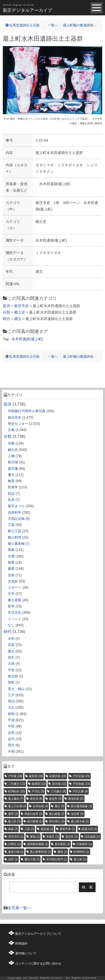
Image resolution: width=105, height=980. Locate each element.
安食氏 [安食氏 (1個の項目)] (53, 837)
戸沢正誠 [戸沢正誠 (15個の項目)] (81, 776)
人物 (11, 456)
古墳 (11, 664)
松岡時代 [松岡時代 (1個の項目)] (81, 852)
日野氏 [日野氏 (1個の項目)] (14, 844)
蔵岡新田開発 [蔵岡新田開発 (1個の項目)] (38, 844)
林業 (11, 562)
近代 (11, 739)
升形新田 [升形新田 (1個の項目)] (84, 844)
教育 (11, 481)
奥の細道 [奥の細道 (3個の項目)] (57, 814)
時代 (8, 632)
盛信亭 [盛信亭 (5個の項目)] (55, 799)
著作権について (26, 953)
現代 (11, 745)
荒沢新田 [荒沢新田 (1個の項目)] (62, 844)
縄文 (11, 651)
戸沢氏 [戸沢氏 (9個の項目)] (38, 791)
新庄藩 (13, 469)
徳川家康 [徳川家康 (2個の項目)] (35, 821)
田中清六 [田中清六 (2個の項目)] (57, 821)
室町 (11, 682)
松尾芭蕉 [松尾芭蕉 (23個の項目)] (58, 776)
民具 (11, 500)
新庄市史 (15, 418)
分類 (8, 436)
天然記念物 (16, 519)
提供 (8, 404)
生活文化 (15, 612)
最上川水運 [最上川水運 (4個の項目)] (17, 806)
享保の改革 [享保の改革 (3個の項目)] (33, 814)
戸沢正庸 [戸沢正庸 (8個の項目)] (80, 791)
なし (11, 625)
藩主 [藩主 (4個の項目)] (60, 806)
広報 (11, 430)
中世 (11, 726)
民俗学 (13, 487)
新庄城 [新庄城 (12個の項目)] (59, 784)
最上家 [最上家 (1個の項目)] (80, 859)
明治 (11, 701)
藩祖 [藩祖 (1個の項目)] (62, 852)
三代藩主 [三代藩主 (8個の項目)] (58, 791)
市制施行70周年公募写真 (27, 411)
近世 (11, 733)
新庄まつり (16, 506)
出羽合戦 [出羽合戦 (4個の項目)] (40, 806)
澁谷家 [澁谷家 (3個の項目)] (77, 814)
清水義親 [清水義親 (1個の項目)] (92, 837)
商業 (11, 550)
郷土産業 (15, 600)
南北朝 (13, 676)
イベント (15, 619)
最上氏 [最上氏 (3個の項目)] (14, 821)
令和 (11, 639)
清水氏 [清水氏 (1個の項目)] (72, 837)
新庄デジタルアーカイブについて (38, 934)
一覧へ (53, 25)
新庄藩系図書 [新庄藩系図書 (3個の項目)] (81, 806)
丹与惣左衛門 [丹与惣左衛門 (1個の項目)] (57, 859)
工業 (11, 525)
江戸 (11, 695)
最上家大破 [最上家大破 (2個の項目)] (80, 821)
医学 (11, 606)
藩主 (11, 475)
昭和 (11, 714)
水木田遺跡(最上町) (27, 339)
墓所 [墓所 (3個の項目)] (13, 814)
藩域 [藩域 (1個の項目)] (35, 837)
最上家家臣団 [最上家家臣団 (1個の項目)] (40, 852)
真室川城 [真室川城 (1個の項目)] (16, 852)
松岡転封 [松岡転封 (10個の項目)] (17, 791)
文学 (11, 594)
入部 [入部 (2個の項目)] (29, 829)
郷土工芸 (15, 531)
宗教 (11, 443)
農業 (11, 569)
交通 (11, 556)
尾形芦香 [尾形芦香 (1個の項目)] (67, 829)
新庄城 (13, 462)
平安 (11, 670)
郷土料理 (15, 537)
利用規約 (21, 943)
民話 (11, 494)
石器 (11, 645)
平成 (11, 720)
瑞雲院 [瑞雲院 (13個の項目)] (39, 784)
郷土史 (13, 450)
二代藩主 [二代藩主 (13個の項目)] (17, 784)
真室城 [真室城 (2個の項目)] (47, 829)
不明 (11, 752)
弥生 (11, 657)
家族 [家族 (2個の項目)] (13, 829)
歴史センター (18, 424)
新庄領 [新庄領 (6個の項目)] (36, 799)
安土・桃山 (16, 689)
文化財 (13, 581)
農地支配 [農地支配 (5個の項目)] (76, 799)
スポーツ (15, 587)
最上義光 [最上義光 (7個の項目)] (16, 799)
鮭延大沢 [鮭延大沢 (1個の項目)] (89, 829)
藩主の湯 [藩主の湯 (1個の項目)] (32, 859)
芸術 (11, 575)
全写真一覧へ (19, 908)
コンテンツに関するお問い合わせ (38, 963)
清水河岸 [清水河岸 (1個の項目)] (16, 837)
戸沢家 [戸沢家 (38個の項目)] (15, 776)
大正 (11, 707)
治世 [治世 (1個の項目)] (13, 859)
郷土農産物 (16, 544)
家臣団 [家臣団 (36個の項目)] (36, 776)
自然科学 (15, 512)
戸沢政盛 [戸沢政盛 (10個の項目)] (81, 784)
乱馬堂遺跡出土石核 (23, 25)
